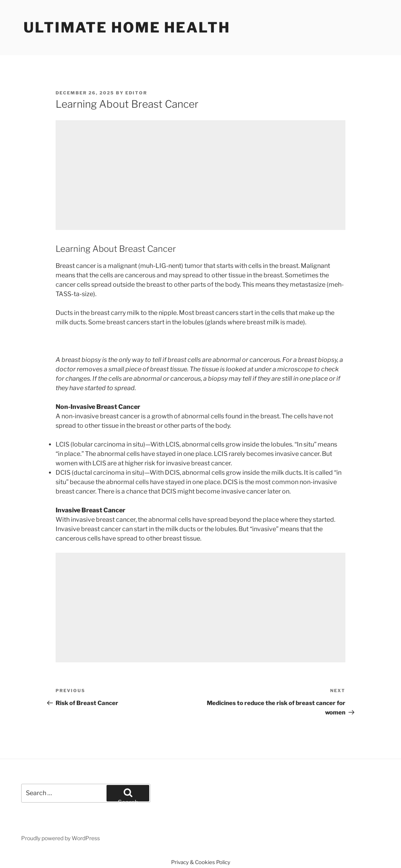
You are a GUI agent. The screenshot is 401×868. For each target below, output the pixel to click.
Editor (136, 93)
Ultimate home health (127, 27)
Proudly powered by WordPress (61, 838)
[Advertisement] (200, 175)
